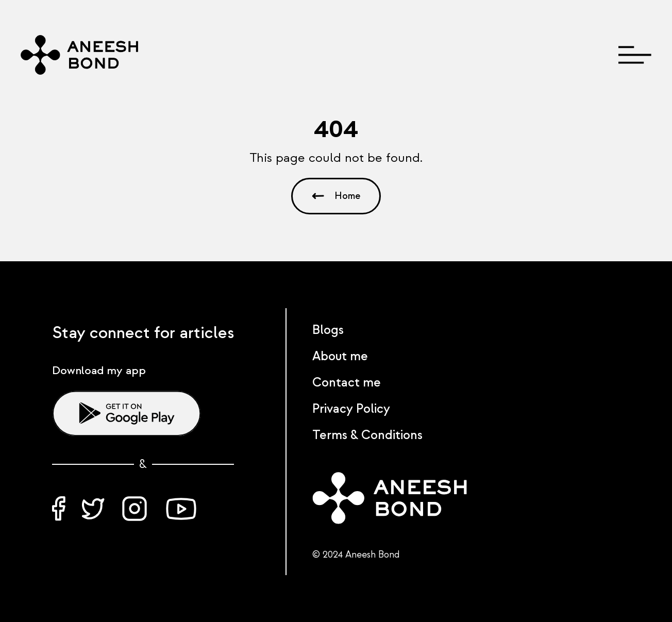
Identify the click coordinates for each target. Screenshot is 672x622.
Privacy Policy (351, 409)
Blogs (328, 330)
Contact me (347, 383)
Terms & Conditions (367, 435)
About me (340, 356)
